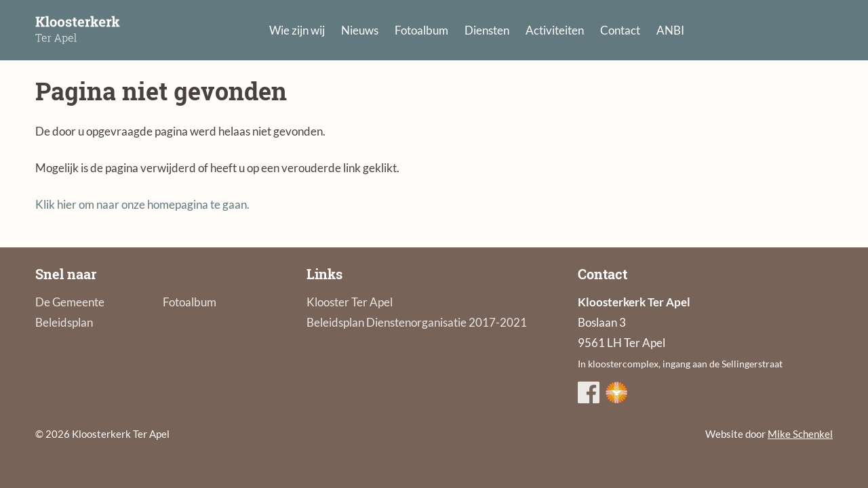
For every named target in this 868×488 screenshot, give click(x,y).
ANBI (670, 30)
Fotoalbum (421, 30)
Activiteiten (555, 30)
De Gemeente (70, 302)
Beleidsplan (64, 322)
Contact (620, 30)
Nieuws (360, 30)
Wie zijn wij (297, 30)
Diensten (487, 30)
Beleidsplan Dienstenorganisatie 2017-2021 (417, 322)
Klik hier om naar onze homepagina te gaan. (142, 204)
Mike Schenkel (800, 434)
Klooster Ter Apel (350, 302)
